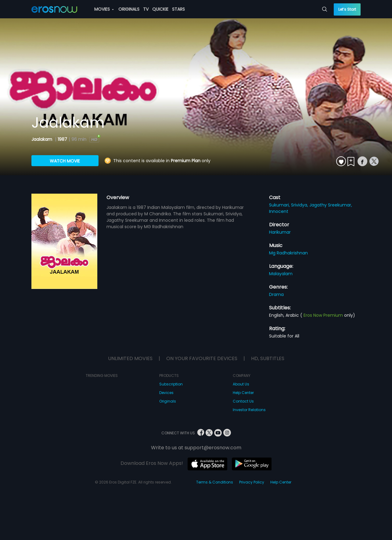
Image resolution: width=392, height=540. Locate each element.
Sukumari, (280, 205)
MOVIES (104, 9)
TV (146, 9)
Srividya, (300, 205)
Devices (166, 393)
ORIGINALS (129, 9)
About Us (241, 384)
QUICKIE (160, 9)
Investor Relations (249, 410)
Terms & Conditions (215, 482)
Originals (168, 401)
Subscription (171, 384)
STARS (178, 9)
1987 (62, 139)
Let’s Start (347, 9)
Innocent (279, 211)
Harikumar (280, 232)
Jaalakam (42, 139)
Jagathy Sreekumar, (331, 205)
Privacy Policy (252, 482)
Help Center (243, 393)
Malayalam (281, 274)
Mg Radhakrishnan (288, 253)
